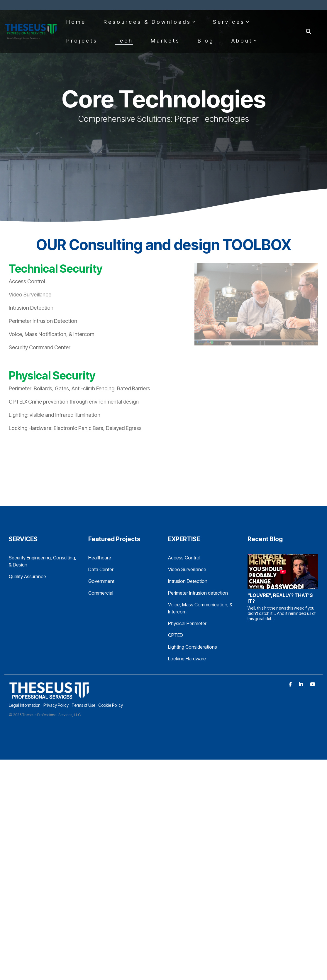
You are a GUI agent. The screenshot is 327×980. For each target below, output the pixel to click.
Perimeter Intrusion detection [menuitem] (198, 593)
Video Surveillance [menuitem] (187, 569)
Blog (206, 41)
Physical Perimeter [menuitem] (187, 623)
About (244, 41)
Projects (82, 41)
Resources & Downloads (149, 22)
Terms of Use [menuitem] (83, 705)
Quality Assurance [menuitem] (27, 576)
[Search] (309, 32)
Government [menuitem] (101, 581)
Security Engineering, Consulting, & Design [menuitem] (43, 561)
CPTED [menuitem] (176, 635)
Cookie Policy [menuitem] (111, 705)
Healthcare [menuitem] (100, 558)
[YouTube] (313, 684)
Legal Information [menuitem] (25, 705)
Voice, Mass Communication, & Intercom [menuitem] (201, 608)
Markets (165, 41)
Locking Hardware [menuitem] (187, 659)
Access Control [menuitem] (184, 558)
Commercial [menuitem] (101, 593)
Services (231, 22)
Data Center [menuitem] (101, 569)
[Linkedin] (301, 684)
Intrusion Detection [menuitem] (188, 581)
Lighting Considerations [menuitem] (193, 647)
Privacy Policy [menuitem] (56, 705)
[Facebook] (291, 684)
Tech (124, 41)
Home (76, 22)
